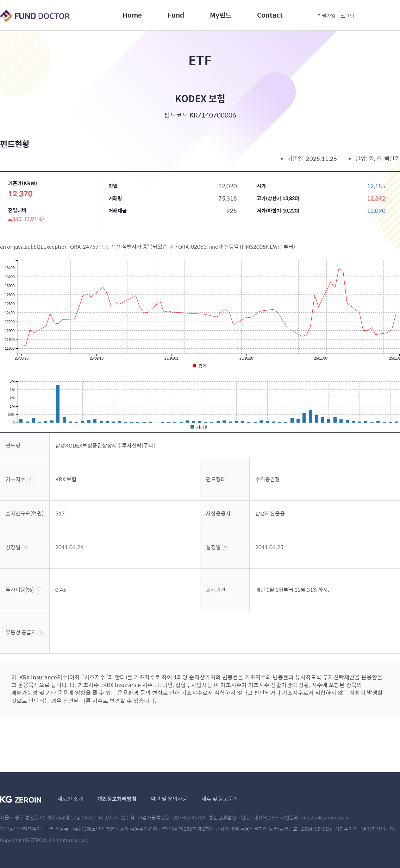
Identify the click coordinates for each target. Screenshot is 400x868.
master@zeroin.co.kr (325, 817)
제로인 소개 (70, 799)
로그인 (347, 15)
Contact (270, 15)
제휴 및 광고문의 (220, 799)
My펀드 (221, 15)
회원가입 (326, 15)
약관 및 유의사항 (169, 799)
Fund (176, 15)
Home (132, 15)
